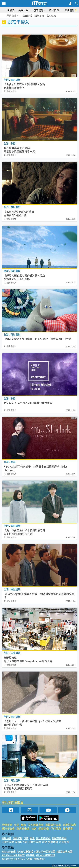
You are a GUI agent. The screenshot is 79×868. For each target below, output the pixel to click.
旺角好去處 (23, 828)
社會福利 (68, 828)
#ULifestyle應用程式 (13, 855)
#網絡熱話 (39, 859)
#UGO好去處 (9, 851)
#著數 (29, 859)
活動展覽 (7, 825)
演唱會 (11, 10)
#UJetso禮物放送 (45, 855)
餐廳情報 (43, 828)
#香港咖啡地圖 (64, 851)
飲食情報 (70, 10)
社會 (34, 828)
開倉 (23, 825)
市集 (16, 825)
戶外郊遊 (56, 828)
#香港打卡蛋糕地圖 (45, 851)
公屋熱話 (27, 16)
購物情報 (54, 10)
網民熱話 (6, 838)
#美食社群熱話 (25, 851)
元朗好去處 (69, 825)
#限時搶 (30, 855)
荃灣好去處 (8, 828)
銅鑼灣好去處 (53, 825)
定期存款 (51, 16)
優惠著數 (23, 10)
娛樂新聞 (39, 16)
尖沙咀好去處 (36, 825)
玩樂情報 (39, 10)
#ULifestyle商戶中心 (13, 859)
